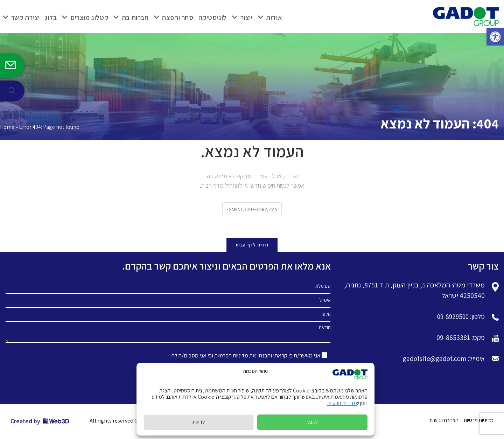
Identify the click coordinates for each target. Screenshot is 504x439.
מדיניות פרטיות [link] (342, 403)
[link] (495, 37)
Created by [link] (40, 422)
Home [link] (7, 127)
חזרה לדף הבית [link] (252, 246)
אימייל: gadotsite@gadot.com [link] (442, 360)
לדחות (199, 422)
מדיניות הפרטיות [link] (229, 356)
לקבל (313, 422)
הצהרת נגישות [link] (444, 421)
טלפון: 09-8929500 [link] (459, 318)
